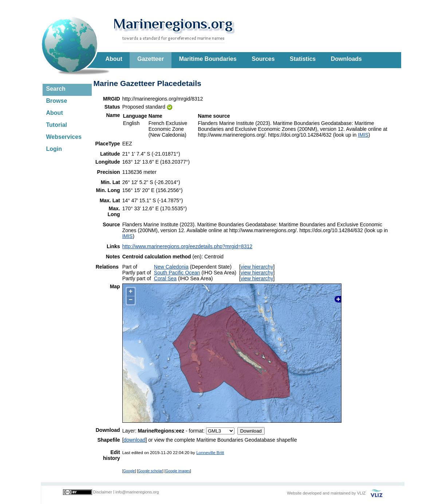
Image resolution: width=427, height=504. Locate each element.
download (135, 440)
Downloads (346, 59)
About (114, 59)
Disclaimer (103, 492)
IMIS (363, 135)
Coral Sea (165, 278)
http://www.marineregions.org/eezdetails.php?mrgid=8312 (187, 246)
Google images (178, 471)
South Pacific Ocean (177, 273)
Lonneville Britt (210, 452)
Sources (263, 59)
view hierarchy (257, 267)
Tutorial (57, 125)
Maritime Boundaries (208, 59)
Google (129, 471)
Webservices (64, 137)
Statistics (303, 59)
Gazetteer (151, 59)
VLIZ (361, 493)
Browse (57, 101)
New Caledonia (171, 267)
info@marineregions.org (137, 492)
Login (54, 149)
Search (56, 89)
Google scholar (150, 471)
